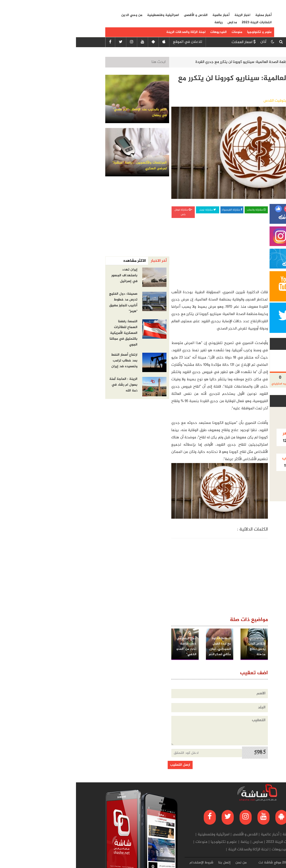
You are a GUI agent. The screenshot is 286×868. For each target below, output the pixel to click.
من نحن (165, 863)
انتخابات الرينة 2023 (181, 22)
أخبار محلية (188, 15)
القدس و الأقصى (120, 15)
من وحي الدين (56, 15)
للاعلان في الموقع (112, 42)
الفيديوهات (143, 32)
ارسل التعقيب (104, 765)
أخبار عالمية (145, 15)
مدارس (156, 22)
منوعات (161, 32)
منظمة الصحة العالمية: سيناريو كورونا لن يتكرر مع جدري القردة (167, 62)
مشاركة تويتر (132, 210)
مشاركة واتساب (180, 210)
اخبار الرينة (166, 15)
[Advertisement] (156, 251)
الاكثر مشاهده (59, 261)
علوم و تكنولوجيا (183, 32)
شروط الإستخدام (125, 863)
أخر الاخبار (83, 261)
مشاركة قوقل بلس (107, 212)
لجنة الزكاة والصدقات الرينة (110, 32)
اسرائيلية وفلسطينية (87, 15)
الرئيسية (247, 62)
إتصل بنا (148, 863)
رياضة (143, 22)
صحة (228, 62)
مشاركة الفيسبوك (156, 210)
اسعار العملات (168, 42)
